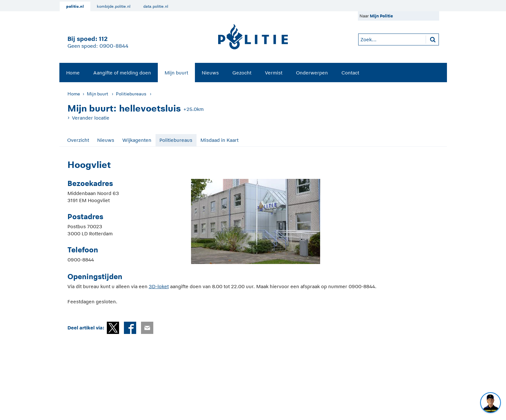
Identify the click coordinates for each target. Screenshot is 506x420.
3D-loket (159, 286)
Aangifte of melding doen (122, 73)
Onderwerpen (312, 73)
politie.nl (75, 6)
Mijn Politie (381, 16)
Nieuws (210, 73)
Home (73, 73)
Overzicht (78, 140)
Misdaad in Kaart (219, 140)
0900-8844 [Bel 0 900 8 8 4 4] (114, 46)
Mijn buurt (176, 73)
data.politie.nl (156, 6)
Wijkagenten (137, 140)
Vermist (274, 73)
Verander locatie (91, 118)
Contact (350, 73)
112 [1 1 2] (103, 39)
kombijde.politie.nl (114, 6)
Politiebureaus (131, 94)
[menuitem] (73, 73)
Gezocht (242, 73)
